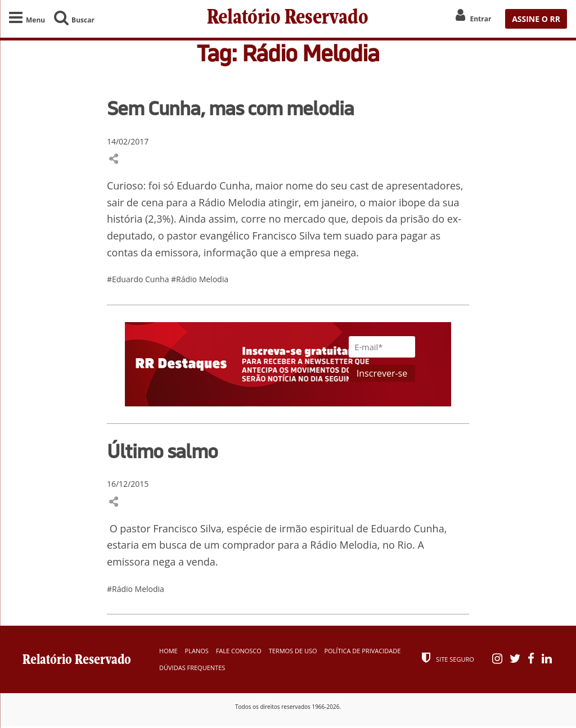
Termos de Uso (293, 652)
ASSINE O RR (536, 19)
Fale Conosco (239, 652)
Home (168, 652)
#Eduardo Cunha (139, 281)
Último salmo (162, 453)
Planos (197, 652)
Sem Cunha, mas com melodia (230, 110)
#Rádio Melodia (200, 281)
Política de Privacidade (362, 652)
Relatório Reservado (288, 19)
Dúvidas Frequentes (192, 669)
